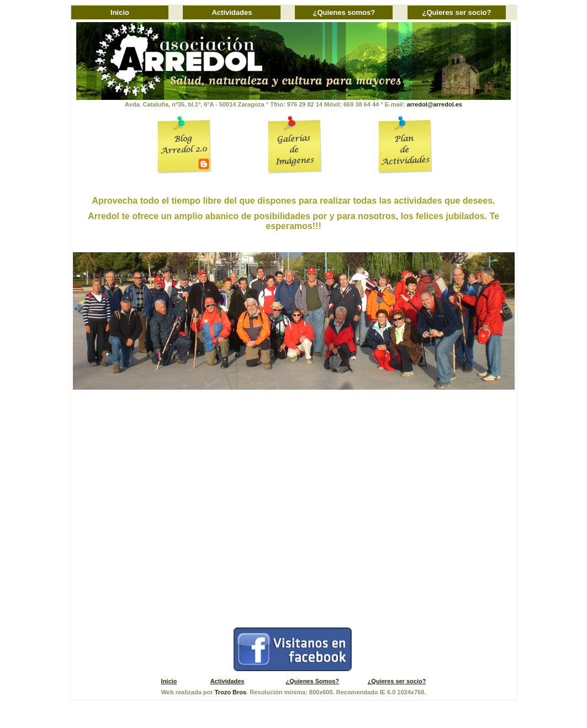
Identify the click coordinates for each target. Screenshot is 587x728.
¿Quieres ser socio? (456, 12)
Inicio (120, 12)
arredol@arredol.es (434, 104)
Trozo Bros (231, 692)
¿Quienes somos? (344, 12)
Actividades (232, 12)
